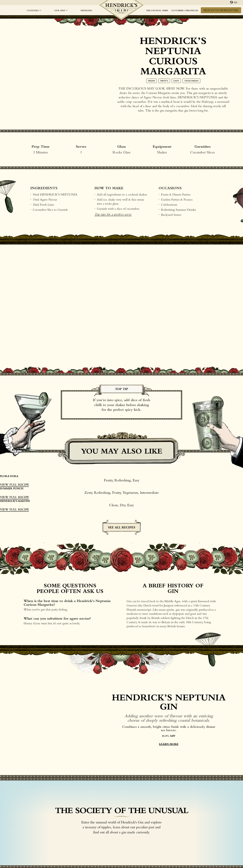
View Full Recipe (14, 485)
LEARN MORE (169, 744)
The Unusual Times (157, 10)
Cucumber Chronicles (185, 10)
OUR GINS (60, 10)
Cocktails (33, 10)
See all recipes (122, 527)
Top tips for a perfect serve (113, 214)
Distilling (86, 10)
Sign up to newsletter (221, 10)
